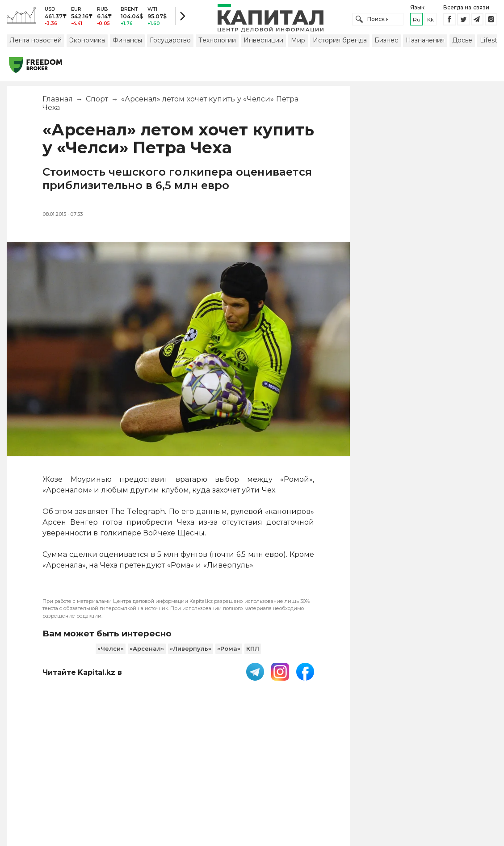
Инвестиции (263, 46)
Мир (298, 46)
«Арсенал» (147, 654)
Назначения (425, 46)
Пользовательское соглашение (224, 780)
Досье (462, 46)
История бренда (340, 46)
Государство (170, 46)
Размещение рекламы (370, 780)
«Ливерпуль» (191, 654)
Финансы (127, 46)
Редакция (435, 780)
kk (430, 22)
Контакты (305, 780)
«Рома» (229, 654)
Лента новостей (36, 46)
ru (417, 22)
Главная (58, 105)
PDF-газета (140, 780)
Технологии (217, 46)
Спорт (97, 105)
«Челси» (111, 654)
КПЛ (253, 654)
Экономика (87, 46)
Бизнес (386, 46)
